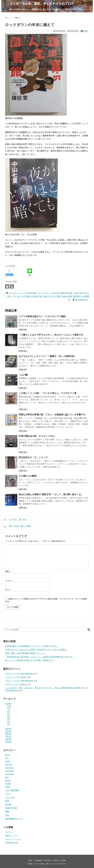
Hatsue (23, 677)
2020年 (8, 739)
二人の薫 (23, 375)
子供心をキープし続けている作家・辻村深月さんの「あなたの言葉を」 (37, 650)
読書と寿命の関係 (64, 296)
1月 (9, 724)
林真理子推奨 (11, 808)
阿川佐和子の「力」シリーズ (33, 457)
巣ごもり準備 (23, 296)
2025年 (8, 704)
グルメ (8, 794)
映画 (7, 801)
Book (85, 31)
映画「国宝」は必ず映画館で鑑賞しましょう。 (26, 653)
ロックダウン (44, 293)
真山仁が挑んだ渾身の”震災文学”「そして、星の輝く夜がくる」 (51, 494)
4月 (9, 717)
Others (8, 780)
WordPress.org (12, 843)
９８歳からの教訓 (28, 476)
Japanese (9, 771)
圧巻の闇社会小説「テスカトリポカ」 (38, 436)
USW (7, 787)
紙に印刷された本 (47, 296)
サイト (8, 590)
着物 (7, 812)
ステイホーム (14, 293)
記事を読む (23, 329)
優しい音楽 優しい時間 (17, 526)
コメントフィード (13, 839)
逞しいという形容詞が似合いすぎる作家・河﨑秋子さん (30, 660)
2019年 (8, 742)
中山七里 (55, 293)
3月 (9, 719)
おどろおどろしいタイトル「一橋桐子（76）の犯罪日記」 (48, 356)
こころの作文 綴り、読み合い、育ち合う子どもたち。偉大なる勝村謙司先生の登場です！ (46, 688)
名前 (8, 571)
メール (9, 581)
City (7, 758)
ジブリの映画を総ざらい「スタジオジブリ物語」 (43, 316)
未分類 (8, 804)
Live (7, 777)
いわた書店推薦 (12, 790)
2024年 (8, 729)
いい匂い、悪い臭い (15, 520)
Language (10, 774)
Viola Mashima (81, 300)
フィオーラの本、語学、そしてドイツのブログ (50, 864)
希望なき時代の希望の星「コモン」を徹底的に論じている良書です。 (53, 415)
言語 (7, 815)
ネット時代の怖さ (29, 293)
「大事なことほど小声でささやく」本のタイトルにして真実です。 (53, 335)
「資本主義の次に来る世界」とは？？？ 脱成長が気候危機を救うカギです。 (40, 657)
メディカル (10, 797)
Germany (9, 768)
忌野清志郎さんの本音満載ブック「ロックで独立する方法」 (32, 646)
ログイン (9, 832)
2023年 (8, 731)
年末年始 (34, 296)
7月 (9, 709)
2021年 (8, 737)
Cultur (8, 761)
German (9, 764)
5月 (9, 714)
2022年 (8, 734)
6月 (9, 711)
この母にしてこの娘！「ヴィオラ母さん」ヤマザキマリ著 (48, 393)
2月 (9, 722)
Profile (8, 784)
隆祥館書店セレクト (14, 819)
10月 (9, 706)
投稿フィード (11, 835)
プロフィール (11, 674)
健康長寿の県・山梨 (69, 293)
